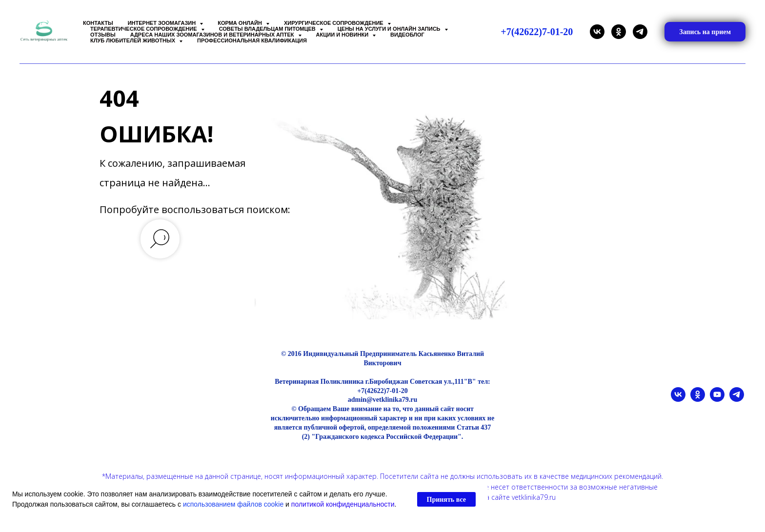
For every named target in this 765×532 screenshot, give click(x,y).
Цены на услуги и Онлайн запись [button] (390, 29)
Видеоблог (407, 35)
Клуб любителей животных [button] (133, 40)
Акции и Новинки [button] (343, 35)
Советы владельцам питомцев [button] (268, 29)
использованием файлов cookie (233, 504)
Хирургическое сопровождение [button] (334, 23)
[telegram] (640, 32)
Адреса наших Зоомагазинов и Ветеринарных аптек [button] (213, 35)
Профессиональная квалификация (252, 40)
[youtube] (717, 399)
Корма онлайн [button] (241, 23)
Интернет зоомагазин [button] (163, 23)
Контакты (98, 23)
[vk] (597, 32)
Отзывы (103, 35)
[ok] (619, 32)
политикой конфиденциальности (343, 504)
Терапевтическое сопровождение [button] (144, 29)
